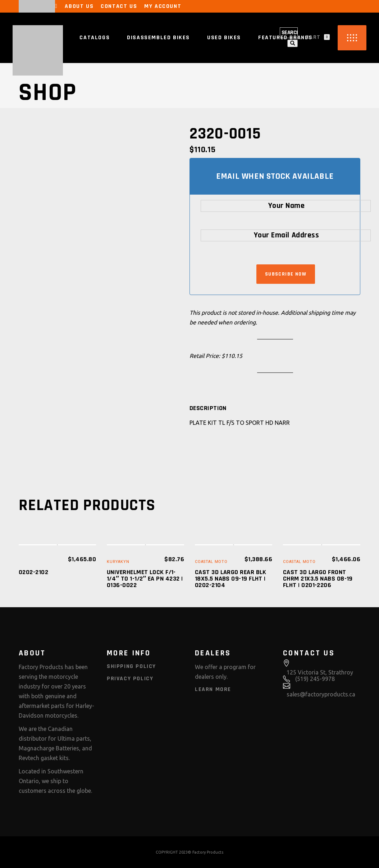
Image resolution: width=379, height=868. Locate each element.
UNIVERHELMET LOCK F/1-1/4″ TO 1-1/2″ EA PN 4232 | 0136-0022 (145, 579)
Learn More (213, 689)
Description (208, 408)
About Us (79, 6)
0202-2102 (33, 572)
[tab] (208, 408)
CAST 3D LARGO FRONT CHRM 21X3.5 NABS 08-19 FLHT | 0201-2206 (318, 579)
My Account (163, 6)
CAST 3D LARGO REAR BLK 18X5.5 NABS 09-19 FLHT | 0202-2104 (231, 579)
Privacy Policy (130, 679)
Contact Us (119, 6)
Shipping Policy (131, 666)
